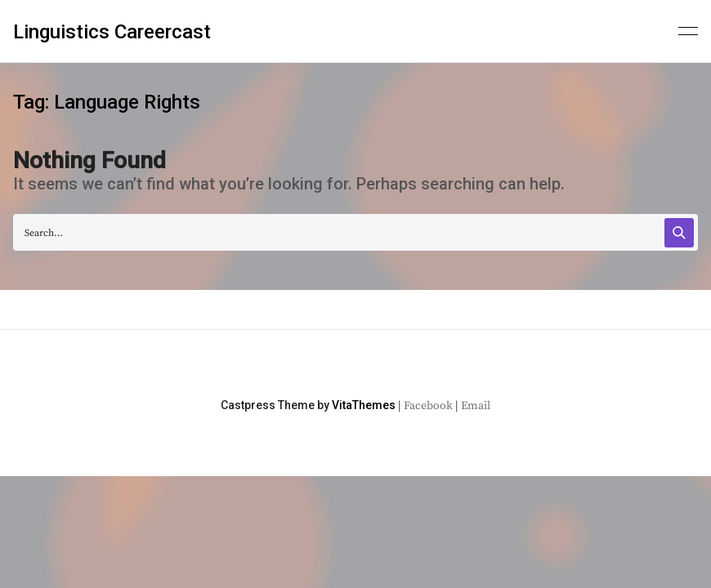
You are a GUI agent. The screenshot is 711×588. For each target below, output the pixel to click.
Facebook (428, 406)
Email (476, 406)
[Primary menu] (688, 29)
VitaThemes (364, 405)
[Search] (679, 233)
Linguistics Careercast (112, 32)
